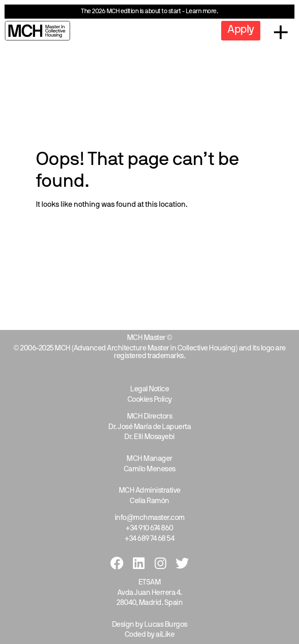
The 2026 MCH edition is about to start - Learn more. (149, 12)
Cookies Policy (150, 400)
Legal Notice (149, 389)
